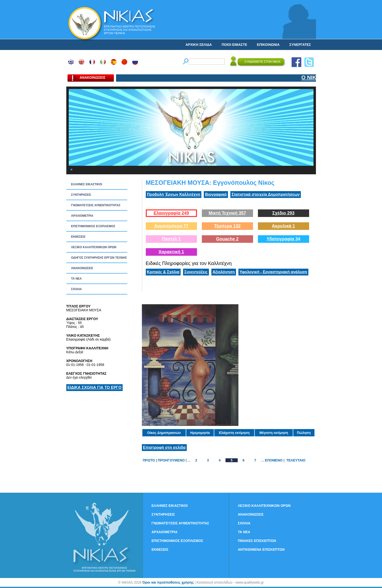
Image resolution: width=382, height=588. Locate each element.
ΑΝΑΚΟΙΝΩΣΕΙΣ (82, 268)
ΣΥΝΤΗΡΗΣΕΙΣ (81, 195)
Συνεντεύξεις (196, 272)
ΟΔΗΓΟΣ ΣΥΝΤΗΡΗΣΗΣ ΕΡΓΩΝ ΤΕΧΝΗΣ (99, 258)
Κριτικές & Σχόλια (163, 272)
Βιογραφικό (216, 194)
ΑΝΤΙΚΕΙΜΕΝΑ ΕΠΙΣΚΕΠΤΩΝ (261, 549)
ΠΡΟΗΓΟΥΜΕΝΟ (171, 460)
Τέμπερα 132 (227, 226)
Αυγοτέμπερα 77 (171, 226)
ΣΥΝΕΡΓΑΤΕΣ (300, 45)
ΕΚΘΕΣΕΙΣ (78, 237)
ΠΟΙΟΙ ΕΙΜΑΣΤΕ (234, 45)
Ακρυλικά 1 (283, 226)
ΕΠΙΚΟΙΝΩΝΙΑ (268, 45)
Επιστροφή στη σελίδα (164, 447)
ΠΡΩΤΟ (149, 460)
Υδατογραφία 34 (283, 239)
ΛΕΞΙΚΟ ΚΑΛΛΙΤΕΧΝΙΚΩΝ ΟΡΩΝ (94, 247)
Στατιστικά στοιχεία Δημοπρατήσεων (266, 194)
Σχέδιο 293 (283, 213)
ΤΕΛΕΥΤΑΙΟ (296, 460)
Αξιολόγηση (224, 272)
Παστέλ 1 (171, 239)
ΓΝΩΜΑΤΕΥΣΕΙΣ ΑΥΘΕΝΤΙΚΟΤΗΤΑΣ (96, 205)
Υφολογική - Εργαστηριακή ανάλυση (273, 272)
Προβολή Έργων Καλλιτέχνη (174, 194)
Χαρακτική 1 (171, 252)
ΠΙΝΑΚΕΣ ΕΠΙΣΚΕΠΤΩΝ (257, 541)
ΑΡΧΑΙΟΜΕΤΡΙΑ (82, 216)
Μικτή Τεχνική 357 (227, 213)
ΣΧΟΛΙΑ (77, 289)
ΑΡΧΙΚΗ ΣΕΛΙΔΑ (199, 45)
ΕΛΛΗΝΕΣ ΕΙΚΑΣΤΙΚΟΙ (87, 184)
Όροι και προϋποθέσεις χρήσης (168, 582)
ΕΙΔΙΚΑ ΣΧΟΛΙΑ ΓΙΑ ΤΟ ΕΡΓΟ (95, 387)
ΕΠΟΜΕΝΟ (274, 460)
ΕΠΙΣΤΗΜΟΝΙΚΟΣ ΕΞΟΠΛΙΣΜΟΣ (93, 226)
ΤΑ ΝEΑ (77, 279)
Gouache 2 (227, 239)
